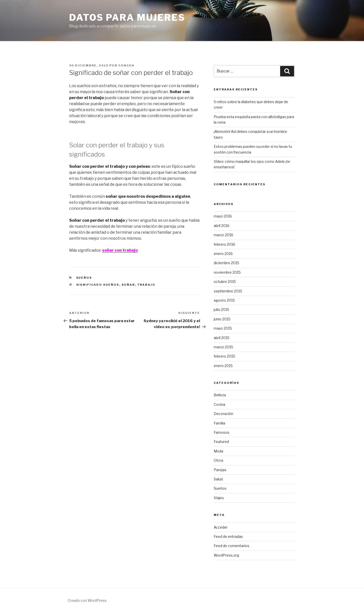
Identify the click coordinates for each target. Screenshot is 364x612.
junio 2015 (222, 319)
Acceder (221, 527)
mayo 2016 (223, 216)
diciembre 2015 (226, 263)
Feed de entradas (228, 536)
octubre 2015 (225, 282)
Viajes (219, 498)
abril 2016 (222, 226)
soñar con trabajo (120, 250)
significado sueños (98, 285)
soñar (128, 285)
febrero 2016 (224, 244)
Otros (219, 460)
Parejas (220, 470)
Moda (218, 451)
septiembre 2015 (228, 291)
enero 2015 (223, 366)
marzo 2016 (223, 235)
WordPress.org (226, 555)
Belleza (220, 395)
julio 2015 (221, 309)
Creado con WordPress (87, 600)
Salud (218, 479)
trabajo (146, 285)
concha (126, 65)
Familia (219, 423)
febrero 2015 (224, 356)
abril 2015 (222, 338)
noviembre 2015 (227, 272)
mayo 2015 (223, 328)
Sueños (84, 278)
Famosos (222, 432)
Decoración (223, 414)
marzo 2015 (223, 347)
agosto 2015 (224, 300)
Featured (221, 442)
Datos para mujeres (127, 17)
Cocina (219, 404)
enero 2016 (223, 254)
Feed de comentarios (232, 546)
